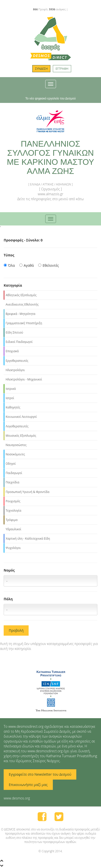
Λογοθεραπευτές (17, 426)
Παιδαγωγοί (14, 473)
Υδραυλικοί (13, 529)
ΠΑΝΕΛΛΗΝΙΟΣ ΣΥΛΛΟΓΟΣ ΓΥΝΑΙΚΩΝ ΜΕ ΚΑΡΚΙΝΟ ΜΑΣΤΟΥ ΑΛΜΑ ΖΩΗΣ (50, 157)
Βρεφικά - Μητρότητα (20, 314)
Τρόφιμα (11, 520)
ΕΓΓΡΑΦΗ (62, 69)
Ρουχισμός (13, 501)
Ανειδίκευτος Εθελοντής (22, 304)
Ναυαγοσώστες (16, 445)
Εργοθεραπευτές (17, 361)
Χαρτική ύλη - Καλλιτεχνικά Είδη (28, 539)
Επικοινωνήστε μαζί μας (28, 785)
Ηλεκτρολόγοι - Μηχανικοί (24, 379)
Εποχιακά (12, 351)
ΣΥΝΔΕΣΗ (41, 69)
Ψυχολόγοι (13, 548)
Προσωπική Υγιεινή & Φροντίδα (28, 492)
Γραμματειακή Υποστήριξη (24, 323)
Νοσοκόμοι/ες (15, 454)
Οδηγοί (11, 464)
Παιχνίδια (12, 482)
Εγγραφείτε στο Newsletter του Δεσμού (40, 774)
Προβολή (16, 630)
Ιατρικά (11, 389)
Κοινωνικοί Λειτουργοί (21, 417)
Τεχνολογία (13, 511)
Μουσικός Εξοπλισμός (21, 436)
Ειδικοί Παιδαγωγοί (19, 342)
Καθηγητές (13, 407)
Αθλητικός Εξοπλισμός (21, 295)
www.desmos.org (17, 798)
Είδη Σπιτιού (14, 332)
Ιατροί (10, 398)
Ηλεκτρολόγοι (15, 370)
